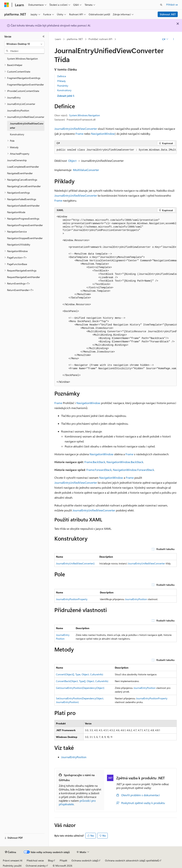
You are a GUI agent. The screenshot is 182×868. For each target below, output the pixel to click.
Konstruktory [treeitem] (17, 134)
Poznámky (63, 86)
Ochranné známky (36, 866)
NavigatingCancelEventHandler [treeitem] (24, 186)
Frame (79, 134)
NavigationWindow (103, 134)
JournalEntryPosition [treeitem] (18, 110)
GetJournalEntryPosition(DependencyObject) (80, 688)
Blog (50, 860)
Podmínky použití (12, 866)
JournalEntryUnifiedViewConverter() (75, 563)
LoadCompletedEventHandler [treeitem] (23, 167)
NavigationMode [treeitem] (16, 212)
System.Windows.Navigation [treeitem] (22, 59)
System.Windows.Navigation (85, 115)
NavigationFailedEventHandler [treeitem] (23, 206)
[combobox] (24, 44)
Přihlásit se (172, 5)
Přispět (63, 860)
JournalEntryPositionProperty (72, 599)
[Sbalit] (44, 36)
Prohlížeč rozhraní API (100, 39)
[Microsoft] (7, 5)
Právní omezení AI (13, 860)
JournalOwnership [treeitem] (17, 160)
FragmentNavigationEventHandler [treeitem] (26, 85)
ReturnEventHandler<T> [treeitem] (20, 290)
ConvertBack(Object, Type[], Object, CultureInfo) (82, 681)
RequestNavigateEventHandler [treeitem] (24, 277)
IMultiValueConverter (86, 170)
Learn (58, 39)
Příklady (61, 81)
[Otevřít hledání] (161, 5)
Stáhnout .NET (168, 14)
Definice (62, 76)
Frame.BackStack (95, 462)
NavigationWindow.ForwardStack (133, 470)
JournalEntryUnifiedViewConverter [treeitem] (27, 126)
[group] (116, 150)
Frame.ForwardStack (99, 470)
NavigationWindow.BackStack (125, 462)
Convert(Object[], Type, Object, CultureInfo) (80, 674)
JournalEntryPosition (136, 599)
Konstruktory (64, 90)
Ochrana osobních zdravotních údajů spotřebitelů (132, 860)
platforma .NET (75, 39)
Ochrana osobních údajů (85, 860)
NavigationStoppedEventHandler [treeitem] (25, 238)
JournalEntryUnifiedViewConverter (76, 129)
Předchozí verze (35, 860)
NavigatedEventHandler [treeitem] (20, 173)
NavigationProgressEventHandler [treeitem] (25, 225)
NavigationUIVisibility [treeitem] (19, 245)
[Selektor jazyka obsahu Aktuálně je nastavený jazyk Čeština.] (10, 852)
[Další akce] (173, 39)
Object (72, 161)
